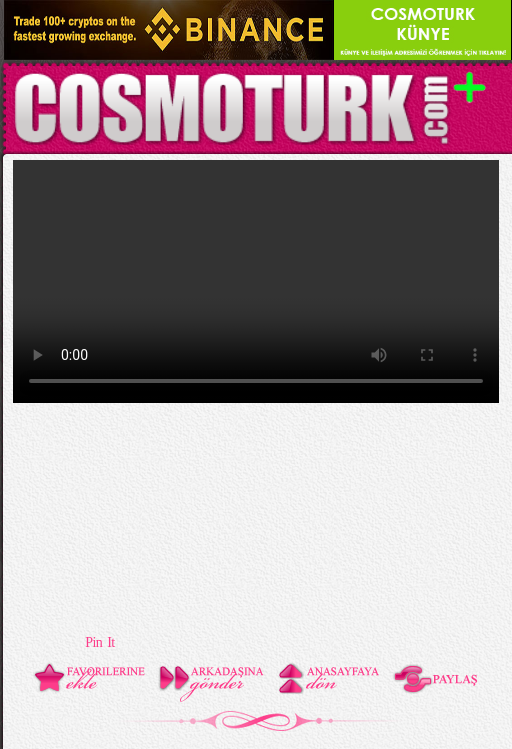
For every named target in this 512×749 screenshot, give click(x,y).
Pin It (99, 642)
